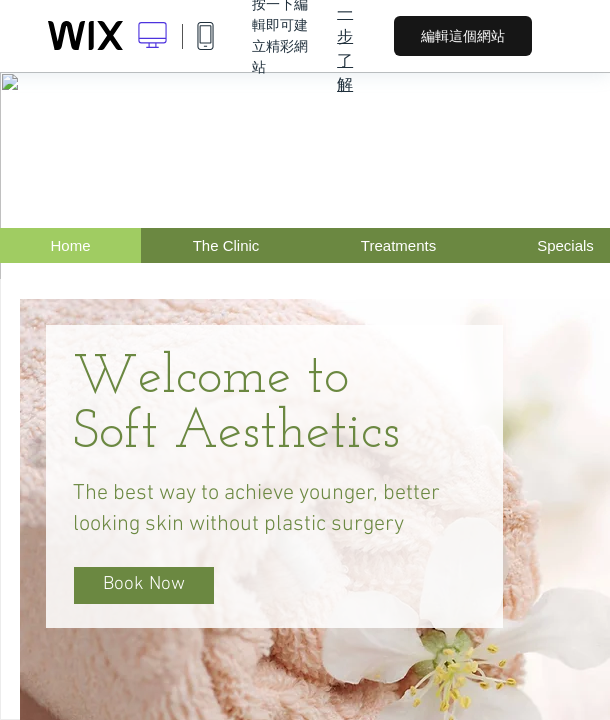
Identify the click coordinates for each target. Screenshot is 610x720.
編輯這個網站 (463, 36)
